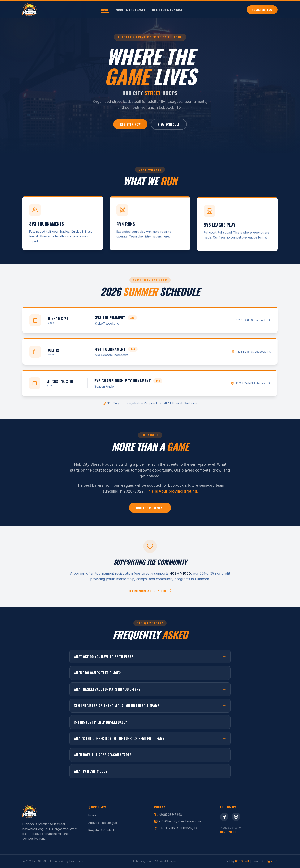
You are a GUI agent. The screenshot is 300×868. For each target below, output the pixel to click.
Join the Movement (150, 511)
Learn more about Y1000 (150, 592)
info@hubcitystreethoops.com (177, 821)
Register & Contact (167, 10)
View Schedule (169, 124)
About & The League (131, 10)
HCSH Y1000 (228, 832)
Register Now (262, 10)
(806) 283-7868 (168, 815)
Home (105, 10)
